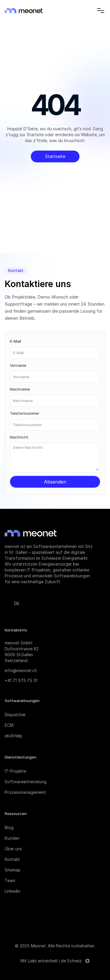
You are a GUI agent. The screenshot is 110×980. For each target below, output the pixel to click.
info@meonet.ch (21, 670)
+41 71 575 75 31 (21, 680)
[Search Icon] (88, 11)
